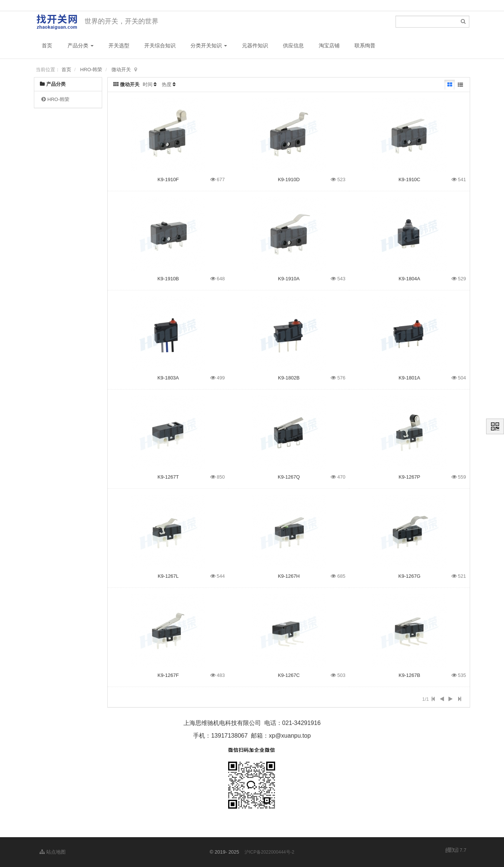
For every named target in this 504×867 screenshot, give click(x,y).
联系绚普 (365, 45)
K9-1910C (409, 179)
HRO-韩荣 (91, 70)
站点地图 (53, 852)
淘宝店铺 (329, 45)
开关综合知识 (160, 45)
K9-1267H (289, 576)
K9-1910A (289, 279)
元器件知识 (255, 45)
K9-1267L (168, 576)
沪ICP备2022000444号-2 (269, 852)
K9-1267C (289, 675)
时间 (148, 84)
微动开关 (121, 70)
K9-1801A (409, 378)
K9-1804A (409, 279)
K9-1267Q (289, 477)
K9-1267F (168, 675)
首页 (47, 45)
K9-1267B (409, 675)
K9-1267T (168, 477)
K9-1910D (289, 179)
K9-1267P (409, 477)
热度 (167, 84)
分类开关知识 (209, 45)
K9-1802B (289, 378)
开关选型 (119, 45)
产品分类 (81, 45)
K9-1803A (168, 378)
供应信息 (293, 45)
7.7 (456, 851)
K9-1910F (168, 179)
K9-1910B (168, 279)
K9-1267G (409, 576)
